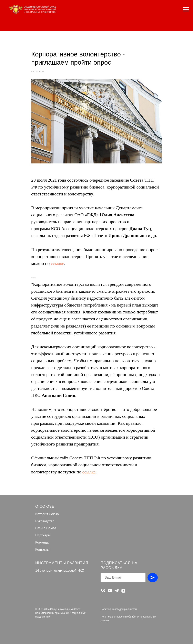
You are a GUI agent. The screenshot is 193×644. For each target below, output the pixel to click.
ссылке (57, 263)
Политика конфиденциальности (119, 609)
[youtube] (110, 591)
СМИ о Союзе (46, 528)
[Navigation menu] (186, 9)
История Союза (47, 514)
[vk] (103, 591)
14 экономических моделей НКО (60, 571)
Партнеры (43, 535)
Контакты (42, 550)
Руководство (45, 521)
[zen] (123, 591)
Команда (42, 542)
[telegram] (117, 591)
